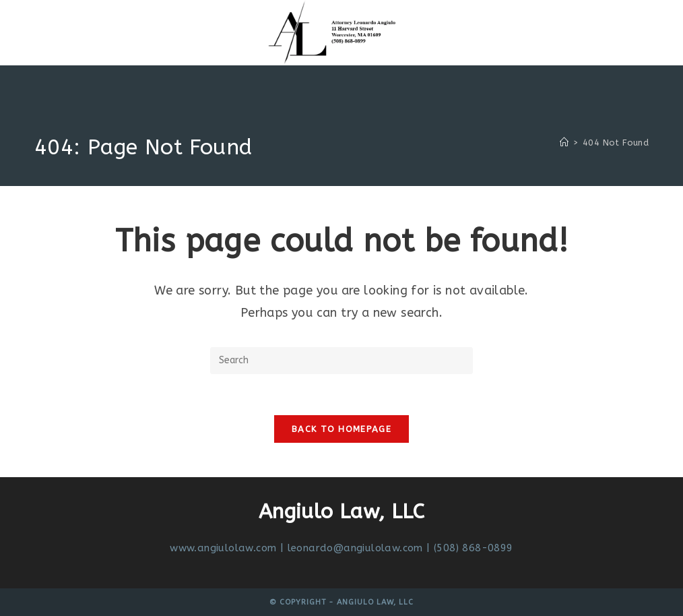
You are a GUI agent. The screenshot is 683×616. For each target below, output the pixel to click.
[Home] (564, 143)
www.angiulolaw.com (223, 548)
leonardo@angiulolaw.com (355, 548)
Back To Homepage (341, 429)
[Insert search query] (341, 361)
